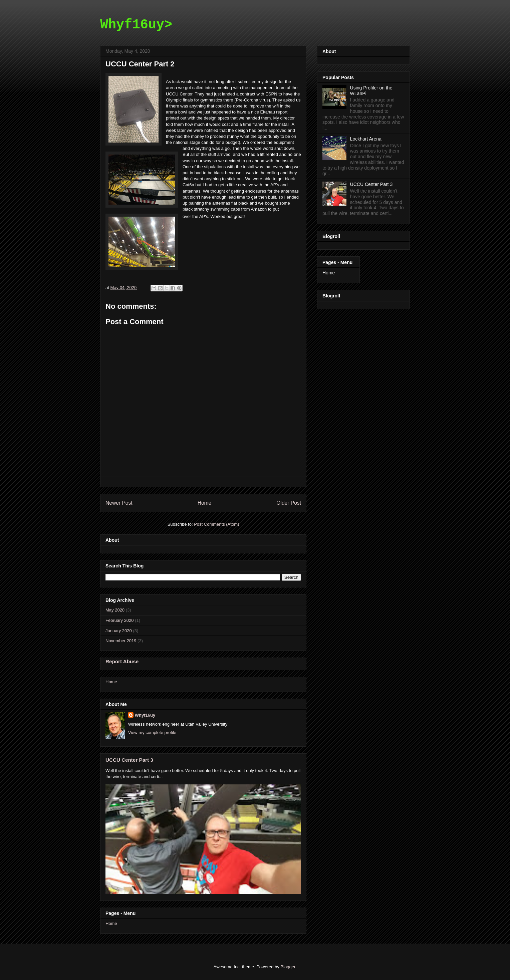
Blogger (288, 967)
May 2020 (115, 610)
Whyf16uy (145, 715)
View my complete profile (152, 732)
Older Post (289, 503)
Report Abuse (122, 661)
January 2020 (119, 631)
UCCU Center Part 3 (129, 760)
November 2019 (121, 641)
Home (205, 503)
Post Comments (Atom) (216, 524)
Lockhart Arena (366, 139)
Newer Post (119, 503)
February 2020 (120, 620)
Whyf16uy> (136, 25)
